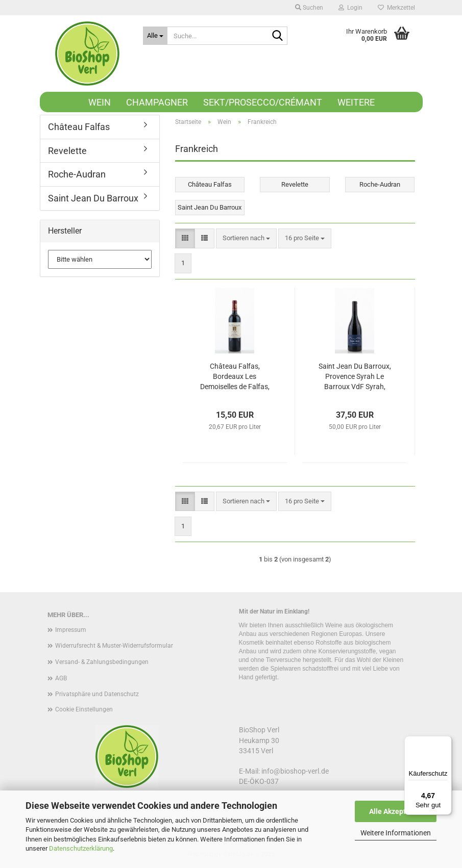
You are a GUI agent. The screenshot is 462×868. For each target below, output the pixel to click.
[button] (185, 238)
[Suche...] (155, 36)
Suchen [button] (309, 8)
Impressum (71, 630)
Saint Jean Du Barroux (93, 198)
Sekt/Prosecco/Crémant (263, 102)
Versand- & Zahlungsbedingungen (102, 662)
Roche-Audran (77, 174)
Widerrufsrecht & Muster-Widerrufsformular (114, 646)
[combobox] (246, 238)
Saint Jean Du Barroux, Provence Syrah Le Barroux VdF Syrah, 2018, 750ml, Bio (355, 377)
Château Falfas (79, 127)
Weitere (356, 102)
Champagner (157, 102)
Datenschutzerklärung (81, 848)
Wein (100, 102)
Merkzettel (396, 8)
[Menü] (446, 742)
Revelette (67, 151)
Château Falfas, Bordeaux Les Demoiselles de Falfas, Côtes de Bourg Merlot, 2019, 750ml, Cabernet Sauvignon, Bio (235, 377)
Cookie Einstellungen (84, 709)
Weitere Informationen (396, 833)
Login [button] (350, 8)
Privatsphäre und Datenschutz (97, 694)
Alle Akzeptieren (396, 811)
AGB (61, 678)
